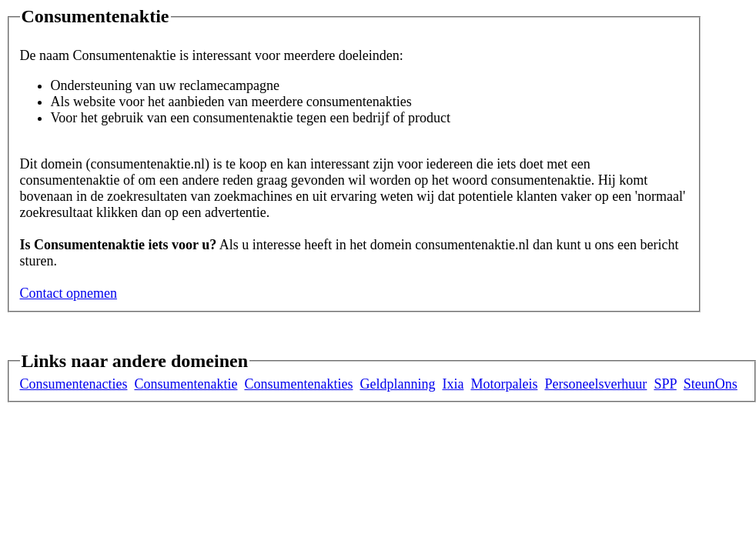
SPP (665, 384)
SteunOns (711, 384)
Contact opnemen (69, 293)
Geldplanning (397, 384)
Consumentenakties (298, 384)
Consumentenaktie (186, 384)
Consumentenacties (74, 384)
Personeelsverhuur (595, 384)
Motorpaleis (504, 384)
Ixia (453, 384)
